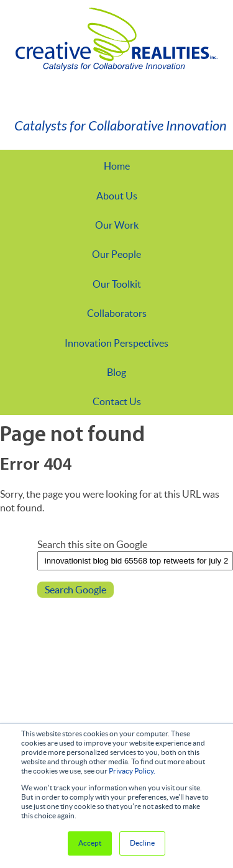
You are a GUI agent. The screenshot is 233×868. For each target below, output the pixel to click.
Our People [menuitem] (116, 254)
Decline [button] (142, 843)
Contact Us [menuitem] (117, 401)
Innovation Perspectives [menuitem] (116, 343)
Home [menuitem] (117, 166)
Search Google (75, 590)
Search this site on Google (92, 544)
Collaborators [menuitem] (117, 313)
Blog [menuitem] (116, 372)
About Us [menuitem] (117, 196)
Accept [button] (90, 843)
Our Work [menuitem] (117, 225)
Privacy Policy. (132, 771)
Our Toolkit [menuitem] (117, 284)
